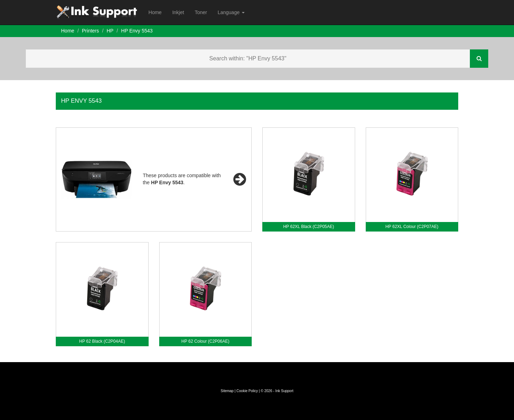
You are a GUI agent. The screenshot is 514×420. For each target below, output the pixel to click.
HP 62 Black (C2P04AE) (102, 341)
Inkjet (178, 12)
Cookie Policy (247, 391)
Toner (201, 12)
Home (155, 12)
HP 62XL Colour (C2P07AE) (412, 227)
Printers (90, 31)
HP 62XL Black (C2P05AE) (309, 227)
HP (110, 31)
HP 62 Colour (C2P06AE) (205, 341)
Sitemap (227, 391)
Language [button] (231, 12)
